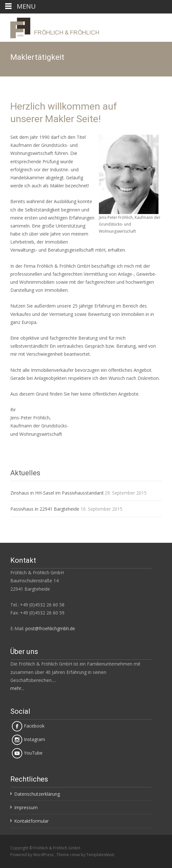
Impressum (26, 807)
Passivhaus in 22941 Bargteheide (45, 509)
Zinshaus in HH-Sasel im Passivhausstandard (57, 493)
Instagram (29, 739)
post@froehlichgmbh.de (50, 628)
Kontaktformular (31, 821)
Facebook (28, 726)
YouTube (27, 753)
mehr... (17, 688)
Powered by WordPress (32, 855)
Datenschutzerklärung (37, 794)
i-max (75, 855)
